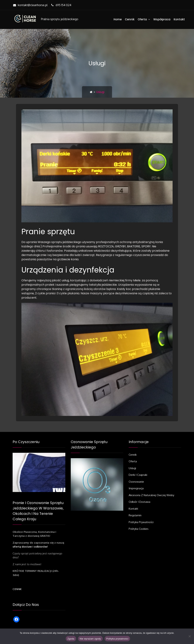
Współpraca (162, 19)
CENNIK (17, 589)
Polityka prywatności (141, 522)
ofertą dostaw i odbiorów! (30, 547)
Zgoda (71, 639)
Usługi (132, 468)
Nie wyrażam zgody (90, 639)
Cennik (130, 19)
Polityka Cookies (139, 529)
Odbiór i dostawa (139, 502)
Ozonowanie (136, 482)
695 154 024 (61, 5)
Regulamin (135, 515)
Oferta (142, 19)
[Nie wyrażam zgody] (190, 636)
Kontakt (179, 19)
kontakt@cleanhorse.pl (30, 5)
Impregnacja (136, 488)
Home (118, 19)
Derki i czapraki (138, 475)
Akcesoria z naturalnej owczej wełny (151, 495)
